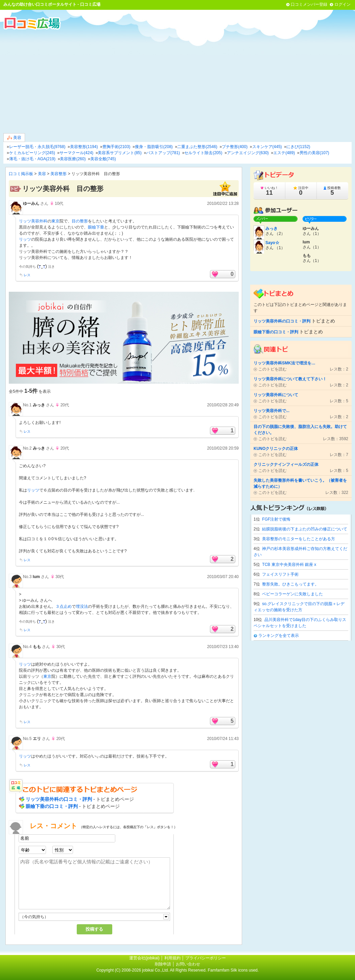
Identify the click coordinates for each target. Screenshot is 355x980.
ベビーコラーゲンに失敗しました (292, 594)
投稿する (94, 929)
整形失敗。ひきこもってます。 (290, 584)
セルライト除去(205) (203, 153)
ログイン (342, 4)
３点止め (64, 606)
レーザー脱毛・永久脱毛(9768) (37, 147)
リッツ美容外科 (33, 221)
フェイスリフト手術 (280, 574)
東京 (55, 221)
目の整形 (80, 221)
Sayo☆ (272, 243)
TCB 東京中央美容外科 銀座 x (289, 565)
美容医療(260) (73, 159)
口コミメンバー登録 (309, 4)
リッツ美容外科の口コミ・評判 (59, 799)
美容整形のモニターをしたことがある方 (299, 539)
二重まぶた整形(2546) (197, 147)
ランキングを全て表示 (279, 636)
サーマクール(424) (76, 153)
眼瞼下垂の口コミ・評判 (52, 806)
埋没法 (82, 606)
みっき (39, 405)
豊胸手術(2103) (116, 147)
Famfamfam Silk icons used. (233, 970)
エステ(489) (284, 153)
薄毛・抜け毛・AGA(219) (32, 159)
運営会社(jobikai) (145, 958)
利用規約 (172, 958)
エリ (37, 739)
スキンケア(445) (267, 147)
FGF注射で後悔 (276, 519)
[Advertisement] (177, 81)
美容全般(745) (103, 159)
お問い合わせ (188, 964)
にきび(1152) (298, 147)
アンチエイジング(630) (248, 153)
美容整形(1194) (84, 147)
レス (27, 275)
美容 (14, 138)
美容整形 (58, 174)
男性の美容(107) (314, 153)
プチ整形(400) (235, 147)
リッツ (25, 239)
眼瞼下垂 (96, 227)
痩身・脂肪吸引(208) (154, 147)
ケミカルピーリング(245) (32, 153)
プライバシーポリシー (206, 958)
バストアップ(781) (163, 153)
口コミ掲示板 (21, 174)
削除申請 (163, 964)
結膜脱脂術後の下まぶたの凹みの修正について (305, 529)
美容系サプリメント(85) (120, 153)
